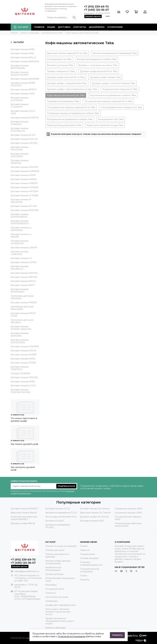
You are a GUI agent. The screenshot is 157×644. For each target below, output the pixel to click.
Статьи (83, 576)
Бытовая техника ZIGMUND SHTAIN (20, 391)
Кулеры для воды (54, 574)
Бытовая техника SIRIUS (23, 351)
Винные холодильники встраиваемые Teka (115, 53)
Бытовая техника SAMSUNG (19, 335)
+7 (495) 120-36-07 (96, 10)
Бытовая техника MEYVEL (24, 277)
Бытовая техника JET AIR (24, 206)
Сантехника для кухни (57, 597)
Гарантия (85, 550)
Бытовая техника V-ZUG (23, 386)
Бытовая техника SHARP (24, 355)
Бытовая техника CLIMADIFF (19, 106)
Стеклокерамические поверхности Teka (121, 107)
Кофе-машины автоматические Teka (66, 95)
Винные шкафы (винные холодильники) (58, 562)
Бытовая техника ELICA (23, 135)
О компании (115, 27)
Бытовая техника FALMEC (24, 143)
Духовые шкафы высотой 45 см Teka (99, 71)
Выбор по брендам (55, 628)
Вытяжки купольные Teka (60, 65)
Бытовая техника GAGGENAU (19, 155)
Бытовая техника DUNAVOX (19, 123)
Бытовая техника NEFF (23, 285)
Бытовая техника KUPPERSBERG (19, 216)
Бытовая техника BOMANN (25, 79)
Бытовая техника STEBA (23, 363)
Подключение (87, 554)
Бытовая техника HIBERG (24, 183)
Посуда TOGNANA (20, 373)
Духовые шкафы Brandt (23, 523)
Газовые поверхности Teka (61, 71)
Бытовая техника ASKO (23, 49)
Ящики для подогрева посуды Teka (105, 125)
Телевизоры (52, 601)
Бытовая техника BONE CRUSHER (23, 84)
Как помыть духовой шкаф (24, 444)
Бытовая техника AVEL (23, 53)
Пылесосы (51, 593)
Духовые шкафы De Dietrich (95, 517)
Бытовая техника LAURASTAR (19, 242)
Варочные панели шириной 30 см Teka (67, 53)
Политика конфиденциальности (91, 564)
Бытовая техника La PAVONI (21, 236)
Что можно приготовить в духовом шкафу (24, 420)
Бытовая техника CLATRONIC (19, 99)
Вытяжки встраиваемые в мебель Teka (97, 59)
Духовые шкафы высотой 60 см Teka (66, 77)
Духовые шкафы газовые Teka (105, 77)
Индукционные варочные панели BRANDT (24, 518)
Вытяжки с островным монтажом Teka (98, 65)
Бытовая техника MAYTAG (24, 273)
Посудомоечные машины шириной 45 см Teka (108, 101)
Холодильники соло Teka (111, 119)
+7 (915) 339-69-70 (96, 7)
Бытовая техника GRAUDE (24, 167)
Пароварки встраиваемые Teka (63, 101)
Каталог (21, 27)
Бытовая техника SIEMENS (25, 347)
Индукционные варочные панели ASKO (128, 525)
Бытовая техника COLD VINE (23, 112)
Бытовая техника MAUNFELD (19, 268)
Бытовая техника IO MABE (25, 195)
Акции (51, 27)
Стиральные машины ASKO (129, 509)
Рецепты (85, 580)
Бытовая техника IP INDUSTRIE (21, 201)
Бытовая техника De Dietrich (95, 509)
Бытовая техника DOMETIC (25, 118)
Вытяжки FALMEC (55, 521)
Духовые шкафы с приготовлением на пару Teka (72, 89)
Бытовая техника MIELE (23, 281)
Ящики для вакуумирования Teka (64, 125)
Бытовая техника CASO (23, 94)
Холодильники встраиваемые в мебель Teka (70, 119)
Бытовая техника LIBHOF (24, 248)
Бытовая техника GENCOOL (19, 162)
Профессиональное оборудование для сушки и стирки (60, 621)
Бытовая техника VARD (23, 382)
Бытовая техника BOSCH (24, 90)
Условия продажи (89, 558)
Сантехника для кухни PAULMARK (22, 308)
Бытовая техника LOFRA (23, 262)
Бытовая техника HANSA (24, 179)
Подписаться (66, 486)
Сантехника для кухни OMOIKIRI (22, 297)
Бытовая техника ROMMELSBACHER (21, 328)
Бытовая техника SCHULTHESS (19, 341)
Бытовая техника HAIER (23, 175)
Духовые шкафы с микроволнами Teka (67, 83)
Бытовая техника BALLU (23, 57)
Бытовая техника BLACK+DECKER (19, 74)
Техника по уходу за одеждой (61, 546)
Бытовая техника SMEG (23, 359)
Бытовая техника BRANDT (24, 509)
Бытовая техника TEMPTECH (19, 368)
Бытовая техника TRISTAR (24, 377)
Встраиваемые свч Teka (59, 59)
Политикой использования (72, 636)
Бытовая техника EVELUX (24, 139)
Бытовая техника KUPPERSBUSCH (20, 222)
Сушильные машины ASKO (128, 513)
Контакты (80, 27)
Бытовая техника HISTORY (25, 191)
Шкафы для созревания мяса (61, 605)
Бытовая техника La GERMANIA (21, 229)
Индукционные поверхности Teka (120, 89)
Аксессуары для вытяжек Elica (61, 517)
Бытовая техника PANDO (24, 303)
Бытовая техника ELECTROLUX (19, 130)
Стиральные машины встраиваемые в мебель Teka (73, 113)
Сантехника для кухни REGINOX (22, 321)
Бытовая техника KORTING (25, 210)
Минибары (51, 585)
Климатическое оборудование (53, 569)
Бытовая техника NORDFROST (19, 291)
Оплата (84, 546)
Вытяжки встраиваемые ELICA (61, 513)
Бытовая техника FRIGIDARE (19, 148)
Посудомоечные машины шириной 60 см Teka (71, 107)
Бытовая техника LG (21, 258)
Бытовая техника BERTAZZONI (19, 67)
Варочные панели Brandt (24, 513)
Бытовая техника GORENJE (25, 171)
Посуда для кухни (55, 589)
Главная (39, 27)
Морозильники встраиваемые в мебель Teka (113, 95)
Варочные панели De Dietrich (95, 513)
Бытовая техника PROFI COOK (23, 315)
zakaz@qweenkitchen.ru (27, 571)
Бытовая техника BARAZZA (25, 61)
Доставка (64, 27)
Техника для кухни (55, 550)
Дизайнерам (97, 27)
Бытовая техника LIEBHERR (19, 253)
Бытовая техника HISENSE (25, 187)
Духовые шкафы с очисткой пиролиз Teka (114, 83)
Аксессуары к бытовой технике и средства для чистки (58, 612)
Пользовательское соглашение (90, 570)
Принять (117, 635)
